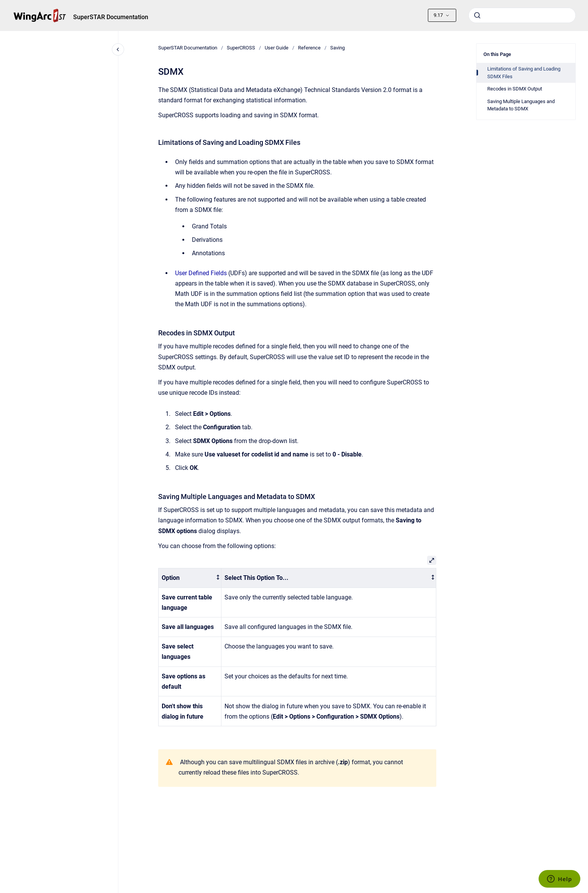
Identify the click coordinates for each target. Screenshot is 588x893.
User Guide (277, 48)
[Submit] (477, 15)
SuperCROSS (241, 48)
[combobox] (522, 15)
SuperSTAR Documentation (111, 17)
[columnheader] (190, 578)
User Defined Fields (201, 273)
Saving (337, 48)
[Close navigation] (118, 49)
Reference (309, 48)
